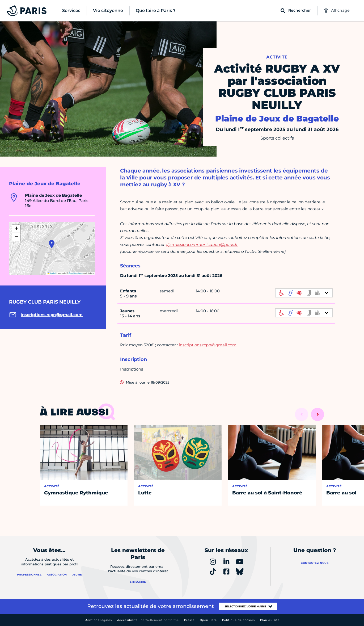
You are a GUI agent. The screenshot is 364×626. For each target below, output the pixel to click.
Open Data (208, 620)
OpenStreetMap (76, 273)
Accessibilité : (148, 620)
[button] (52, 244)
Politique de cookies (238, 620)
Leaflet (52, 273)
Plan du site (270, 620)
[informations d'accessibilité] (304, 293)
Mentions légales (98, 620)
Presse (189, 620)
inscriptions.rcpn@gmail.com (208, 345)
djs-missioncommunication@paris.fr (202, 244)
